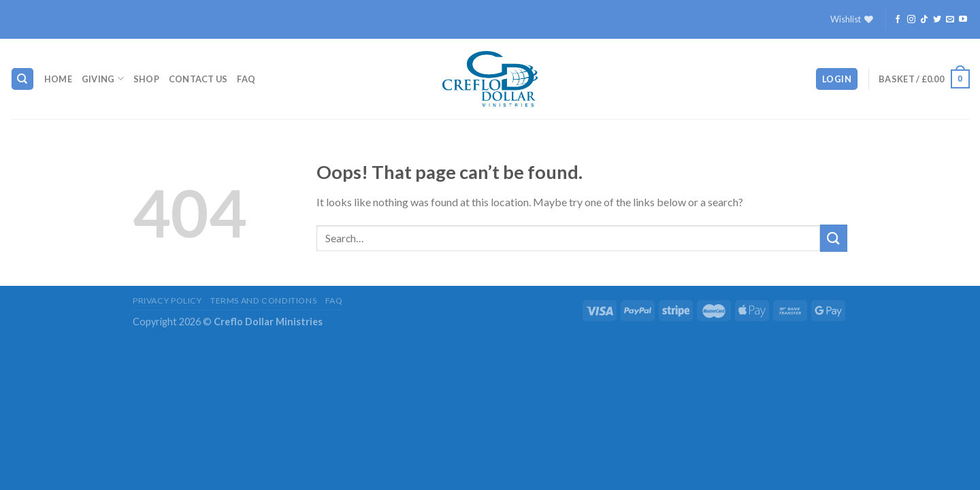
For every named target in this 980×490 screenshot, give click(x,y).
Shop (146, 79)
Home (58, 79)
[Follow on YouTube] (963, 20)
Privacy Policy (167, 300)
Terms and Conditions (263, 300)
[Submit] (834, 238)
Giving (103, 79)
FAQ (246, 79)
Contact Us (198, 79)
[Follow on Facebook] (898, 20)
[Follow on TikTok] (924, 20)
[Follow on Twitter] (937, 20)
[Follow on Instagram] (911, 20)
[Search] (23, 79)
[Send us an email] (950, 20)
